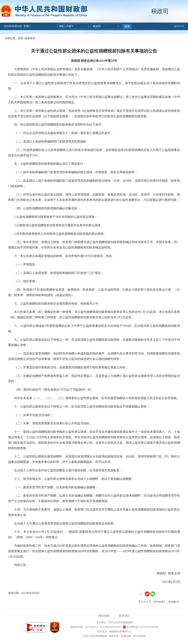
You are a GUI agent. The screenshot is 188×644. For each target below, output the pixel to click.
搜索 (127, 26)
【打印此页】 (159, 602)
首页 (20, 38)
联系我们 (125, 616)
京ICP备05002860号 (110, 627)
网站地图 (104, 616)
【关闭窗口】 (173, 602)
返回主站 (179, 26)
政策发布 (30, 38)
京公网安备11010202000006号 (140, 627)
